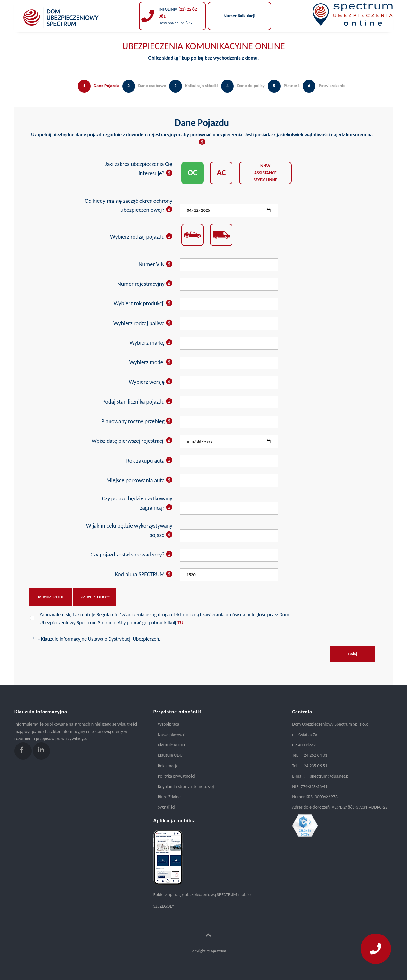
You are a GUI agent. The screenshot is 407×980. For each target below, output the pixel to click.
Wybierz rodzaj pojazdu (141, 237)
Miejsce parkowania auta (139, 480)
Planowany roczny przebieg (137, 421)
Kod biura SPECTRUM (144, 574)
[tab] (97, 93)
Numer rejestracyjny (145, 284)
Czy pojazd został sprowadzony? (131, 555)
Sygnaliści (167, 807)
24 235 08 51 (316, 766)
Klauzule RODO (50, 597)
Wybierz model (151, 362)
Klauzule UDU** (94, 597)
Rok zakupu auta (149, 461)
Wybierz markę (151, 343)
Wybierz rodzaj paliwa (143, 323)
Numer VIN (155, 264)
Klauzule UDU (170, 755)
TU (180, 623)
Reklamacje (168, 766)
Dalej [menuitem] (353, 654)
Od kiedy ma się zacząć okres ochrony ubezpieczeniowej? (129, 206)
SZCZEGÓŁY (164, 906)
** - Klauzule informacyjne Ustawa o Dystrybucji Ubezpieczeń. (96, 639)
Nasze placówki (172, 735)
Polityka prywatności (177, 776)
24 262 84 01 (316, 755)
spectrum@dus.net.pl (330, 776)
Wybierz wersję (151, 382)
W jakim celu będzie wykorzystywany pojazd (129, 530)
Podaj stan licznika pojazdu (137, 402)
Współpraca (169, 724)
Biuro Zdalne (169, 797)
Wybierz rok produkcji (143, 303)
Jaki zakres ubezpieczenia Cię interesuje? (139, 169)
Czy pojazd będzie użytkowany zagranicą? (137, 503)
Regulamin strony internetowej (186, 787)
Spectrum (219, 951)
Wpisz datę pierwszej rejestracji (132, 441)
